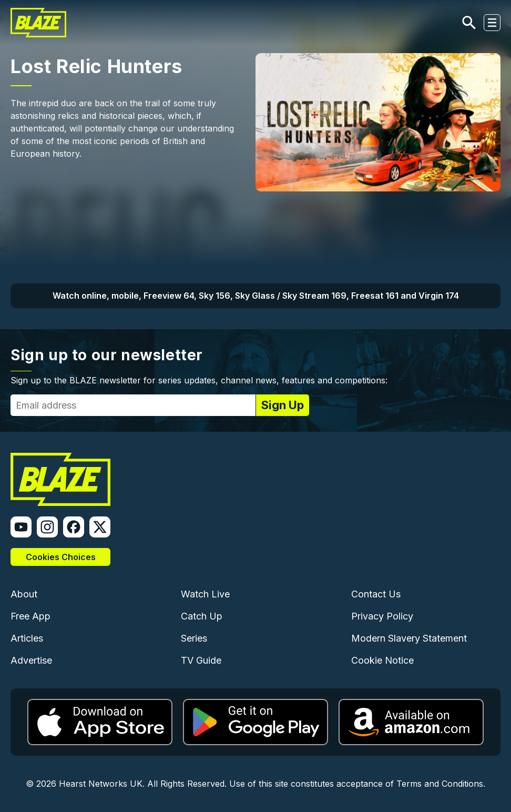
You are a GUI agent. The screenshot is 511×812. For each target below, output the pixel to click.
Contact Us (376, 594)
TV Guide (201, 660)
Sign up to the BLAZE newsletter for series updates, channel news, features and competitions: (199, 380)
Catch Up (202, 616)
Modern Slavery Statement (409, 638)
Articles (27, 638)
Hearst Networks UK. (102, 784)
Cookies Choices (61, 557)
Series (194, 638)
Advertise (31, 660)
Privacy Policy (382, 616)
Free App (30, 616)
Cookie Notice (382, 660)
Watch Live (205, 594)
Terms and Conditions (440, 784)
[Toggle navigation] (492, 23)
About (24, 594)
